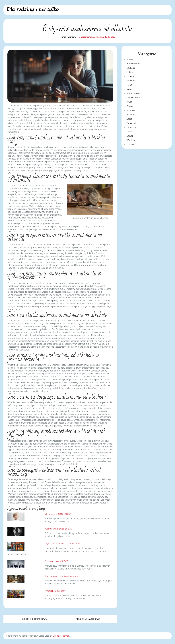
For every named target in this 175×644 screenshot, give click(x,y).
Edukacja (131, 68)
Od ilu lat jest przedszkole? (58, 514)
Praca (129, 102)
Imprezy (130, 76)
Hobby (130, 72)
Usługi (130, 136)
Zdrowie (130, 144)
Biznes (130, 59)
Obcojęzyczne (133, 98)
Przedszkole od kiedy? (56, 591)
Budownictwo (133, 64)
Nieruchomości (134, 93)
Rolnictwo (131, 115)
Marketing (131, 81)
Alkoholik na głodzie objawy (58, 529)
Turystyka (131, 127)
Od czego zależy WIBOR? (57, 561)
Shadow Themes (61, 636)
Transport (131, 123)
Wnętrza (131, 140)
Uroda (129, 132)
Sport (129, 119)
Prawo (129, 106)
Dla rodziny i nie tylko (32, 9)
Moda (129, 85)
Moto (129, 89)
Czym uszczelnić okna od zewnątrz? (62, 544)
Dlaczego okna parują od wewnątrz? (62, 576)
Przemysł (131, 110)
